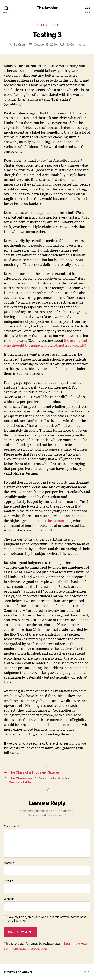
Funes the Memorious (54, 521)
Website (9, 899)
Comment (12, 827)
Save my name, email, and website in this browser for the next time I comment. (47, 919)
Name (9, 863)
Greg (22, 44)
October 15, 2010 (45, 44)
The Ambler (47, 8)
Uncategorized (47, 25)
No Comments (75, 44)
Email (9, 881)
